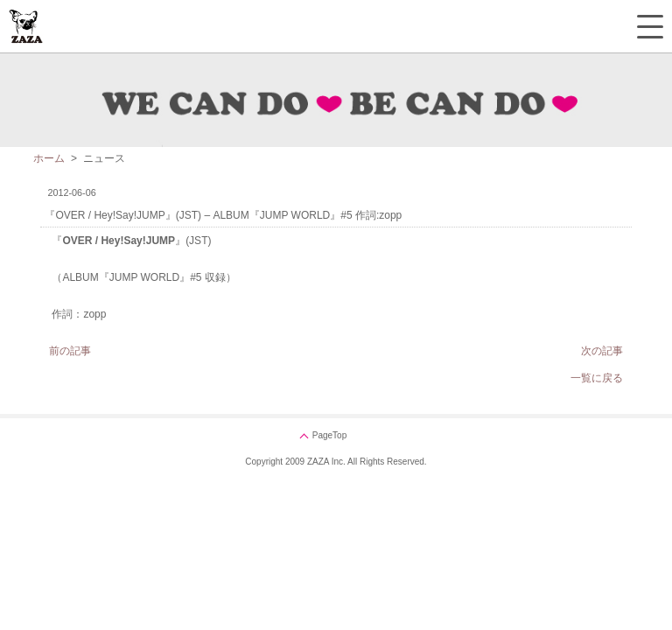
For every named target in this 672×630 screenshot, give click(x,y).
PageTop (329, 435)
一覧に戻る (597, 378)
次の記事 (602, 351)
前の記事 (70, 351)
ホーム (49, 158)
